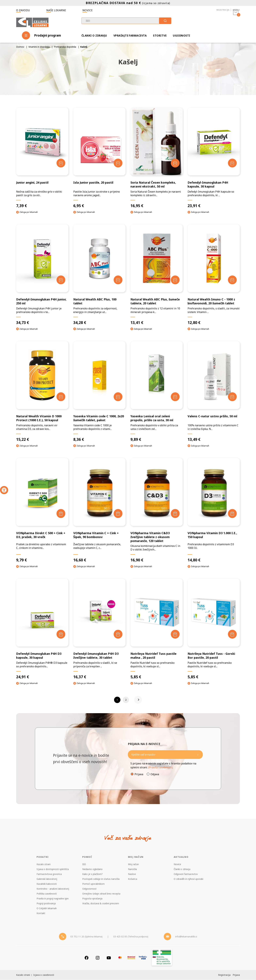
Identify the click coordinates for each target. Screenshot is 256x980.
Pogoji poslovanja (46, 904)
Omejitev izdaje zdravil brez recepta (101, 894)
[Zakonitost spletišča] (162, 958)
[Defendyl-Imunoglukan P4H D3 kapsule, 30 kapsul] (42, 629)
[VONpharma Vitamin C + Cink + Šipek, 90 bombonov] (99, 510)
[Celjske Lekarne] (32, 22)
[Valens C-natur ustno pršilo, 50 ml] (214, 392)
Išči (84, 864)
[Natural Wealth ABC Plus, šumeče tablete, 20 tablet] (157, 275)
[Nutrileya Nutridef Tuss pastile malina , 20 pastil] (157, 629)
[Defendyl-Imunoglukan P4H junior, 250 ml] (42, 275)
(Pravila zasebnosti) (160, 768)
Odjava (155, 774)
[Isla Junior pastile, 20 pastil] (99, 158)
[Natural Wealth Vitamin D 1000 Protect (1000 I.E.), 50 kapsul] (42, 392)
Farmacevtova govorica (49, 874)
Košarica (133, 879)
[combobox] (126, 21)
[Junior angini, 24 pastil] (42, 158)
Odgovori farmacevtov (186, 874)
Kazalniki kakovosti (47, 884)
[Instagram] (98, 958)
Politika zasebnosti (47, 894)
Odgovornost (89, 889)
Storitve (160, 36)
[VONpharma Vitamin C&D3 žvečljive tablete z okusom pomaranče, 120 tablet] (157, 510)
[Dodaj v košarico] (61, 163)
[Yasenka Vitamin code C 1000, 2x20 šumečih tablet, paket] (99, 392)
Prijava (236, 10)
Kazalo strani (44, 864)
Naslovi (132, 874)
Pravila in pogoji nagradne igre (53, 899)
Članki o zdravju (94, 36)
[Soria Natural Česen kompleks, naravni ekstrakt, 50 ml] (157, 158)
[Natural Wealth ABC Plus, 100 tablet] (99, 275)
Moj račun (133, 864)
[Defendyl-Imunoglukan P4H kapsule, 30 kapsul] (214, 158)
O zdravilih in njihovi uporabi (188, 879)
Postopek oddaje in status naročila (101, 879)
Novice (88, 10)
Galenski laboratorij (47, 879)
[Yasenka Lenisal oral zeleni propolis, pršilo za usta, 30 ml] (157, 392)
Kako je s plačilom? (92, 874)
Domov (20, 47)
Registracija (223, 10)
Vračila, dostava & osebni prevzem (101, 904)
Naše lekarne (56, 10)
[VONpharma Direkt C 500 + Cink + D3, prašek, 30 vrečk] (42, 510)
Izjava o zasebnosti (44, 975)
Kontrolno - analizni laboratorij (53, 889)
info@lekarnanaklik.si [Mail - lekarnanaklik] (186, 937)
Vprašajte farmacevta (130, 36)
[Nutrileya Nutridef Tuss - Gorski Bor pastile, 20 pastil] (214, 629)
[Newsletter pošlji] (198, 755)
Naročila (132, 869)
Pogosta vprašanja (92, 899)
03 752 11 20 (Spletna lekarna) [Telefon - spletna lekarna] (86, 937)
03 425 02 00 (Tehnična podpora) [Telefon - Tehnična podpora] (131, 937)
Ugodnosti (181, 36)
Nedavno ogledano (92, 869)
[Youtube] (109, 958)
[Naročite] (165, 755)
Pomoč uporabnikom (93, 884)
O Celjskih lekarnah (47, 908)
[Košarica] (236, 22)
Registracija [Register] (224, 975)
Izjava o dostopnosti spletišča (53, 869)
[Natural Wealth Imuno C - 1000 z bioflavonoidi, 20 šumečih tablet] (214, 275)
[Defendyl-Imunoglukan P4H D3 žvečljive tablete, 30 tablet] (99, 629)
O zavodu (23, 10)
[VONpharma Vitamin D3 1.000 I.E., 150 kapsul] (214, 510)
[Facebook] (87, 958)
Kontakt (41, 913)
